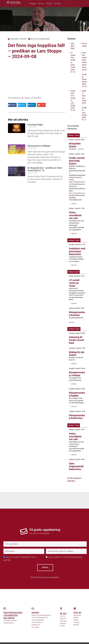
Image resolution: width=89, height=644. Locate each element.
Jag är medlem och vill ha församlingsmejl (64, 554)
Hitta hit (49, 4)
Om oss (41, 4)
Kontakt (35, 609)
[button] (12, 105)
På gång (33, 4)
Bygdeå (76, 614)
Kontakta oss (36, 621)
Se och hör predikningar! (40, 39)
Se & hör (57, 4)
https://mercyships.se (76, 193)
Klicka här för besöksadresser (41, 612)
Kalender (63, 620)
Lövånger (77, 619)
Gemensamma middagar (39, 146)
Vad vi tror (63, 615)
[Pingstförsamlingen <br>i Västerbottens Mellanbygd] (5, 605)
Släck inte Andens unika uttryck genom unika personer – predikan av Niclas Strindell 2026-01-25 (85, 70)
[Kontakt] (33, 605)
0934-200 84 (38, 619)
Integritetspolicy (9, 619)
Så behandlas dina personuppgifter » (45, 574)
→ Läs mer (80, 149)
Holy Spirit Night (35, 125)
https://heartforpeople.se (78, 181)
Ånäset (76, 616)
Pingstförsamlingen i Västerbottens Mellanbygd (13, 612)
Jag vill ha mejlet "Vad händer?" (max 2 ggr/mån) (20, 555)
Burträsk (76, 621)
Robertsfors (77, 612)
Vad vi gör (63, 617)
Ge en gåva (35, 624)
